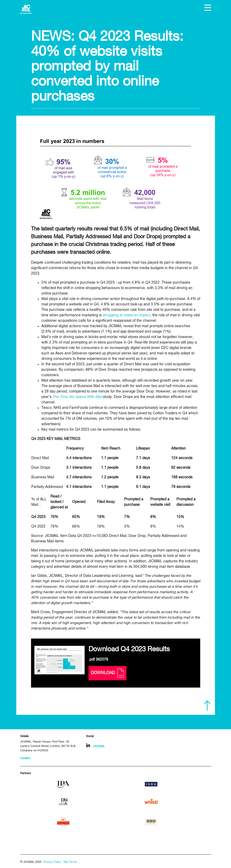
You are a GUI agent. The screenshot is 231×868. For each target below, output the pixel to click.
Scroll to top (207, 706)
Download (107, 673)
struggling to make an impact (126, 315)
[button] (208, 8)
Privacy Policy (52, 862)
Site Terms (70, 862)
